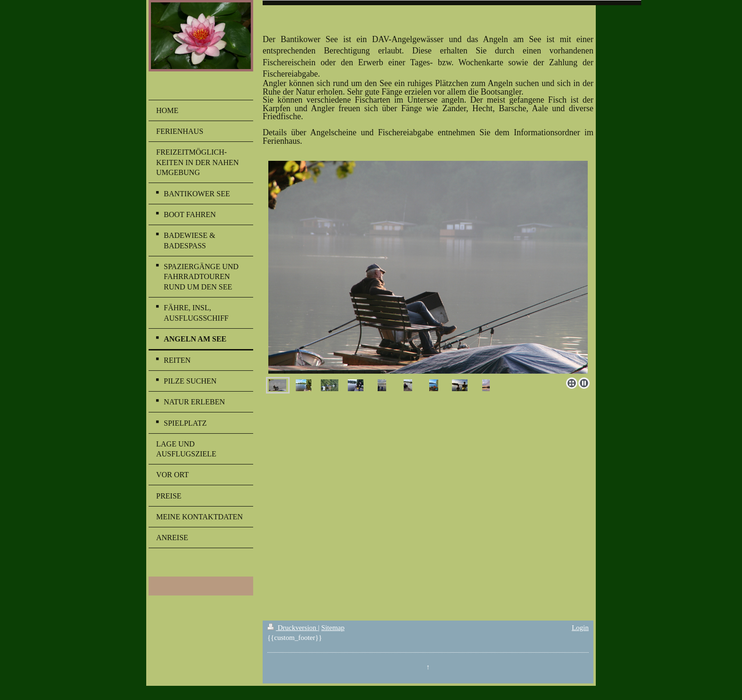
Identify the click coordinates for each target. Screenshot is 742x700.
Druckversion (293, 628)
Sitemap (333, 628)
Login (580, 628)
